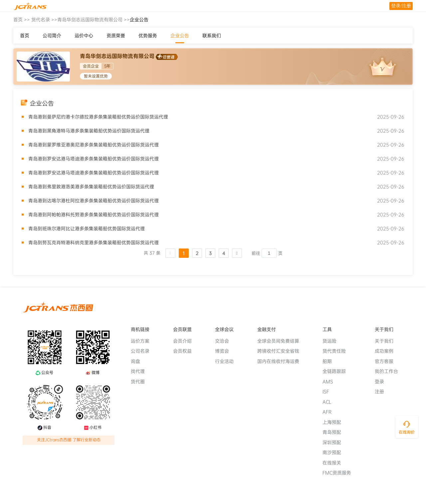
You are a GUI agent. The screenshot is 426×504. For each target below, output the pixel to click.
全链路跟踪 (337, 371)
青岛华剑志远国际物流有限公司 (90, 20)
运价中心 (84, 36)
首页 (18, 20)
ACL (330, 402)
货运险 (332, 341)
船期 (330, 361)
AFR (330, 412)
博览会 (225, 351)
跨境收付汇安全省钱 (281, 351)
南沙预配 (334, 452)
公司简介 (52, 36)
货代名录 (41, 20)
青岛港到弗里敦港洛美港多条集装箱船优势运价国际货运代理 (91, 187)
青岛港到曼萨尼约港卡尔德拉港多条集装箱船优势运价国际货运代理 (98, 117)
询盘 (138, 361)
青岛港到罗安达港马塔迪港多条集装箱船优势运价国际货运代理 (94, 159)
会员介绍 (185, 341)
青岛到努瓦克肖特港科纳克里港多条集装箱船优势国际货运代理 (94, 243)
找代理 (140, 371)
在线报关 (334, 463)
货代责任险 (337, 351)
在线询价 (407, 432)
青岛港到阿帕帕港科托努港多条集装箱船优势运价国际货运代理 (94, 215)
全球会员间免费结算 (281, 341)
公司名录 (143, 351)
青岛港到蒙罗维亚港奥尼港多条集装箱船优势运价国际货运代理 (94, 145)
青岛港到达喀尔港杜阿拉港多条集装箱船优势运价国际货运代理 (94, 201)
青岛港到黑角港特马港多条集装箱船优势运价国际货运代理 (89, 131)
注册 (382, 392)
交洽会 (225, 341)
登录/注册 (401, 6)
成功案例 (387, 351)
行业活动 (227, 361)
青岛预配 (334, 432)
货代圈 (140, 382)
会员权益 (185, 351)
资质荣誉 (116, 36)
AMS (330, 382)
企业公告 (180, 36)
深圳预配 (334, 442)
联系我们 (212, 36)
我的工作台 (389, 371)
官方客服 (387, 361)
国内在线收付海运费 (281, 361)
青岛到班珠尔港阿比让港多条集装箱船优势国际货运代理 (87, 229)
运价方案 (143, 341)
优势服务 (148, 36)
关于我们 (387, 341)
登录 (382, 382)
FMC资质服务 (339, 473)
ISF (328, 392)
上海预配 (334, 422)
